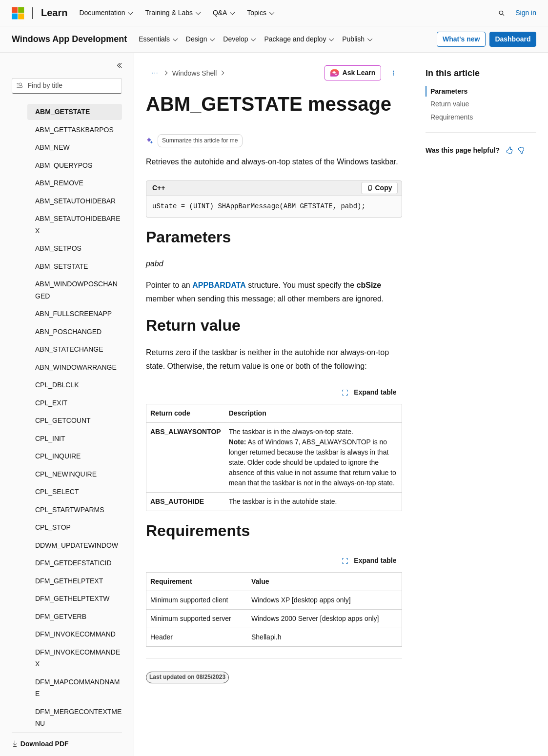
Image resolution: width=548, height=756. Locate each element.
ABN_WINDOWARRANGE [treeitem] (76, 367)
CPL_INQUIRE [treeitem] (58, 456)
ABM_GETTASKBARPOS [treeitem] (74, 130)
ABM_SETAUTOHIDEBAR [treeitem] (75, 201)
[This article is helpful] (509, 150)
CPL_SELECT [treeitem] (57, 492)
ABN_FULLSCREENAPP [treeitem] (73, 314)
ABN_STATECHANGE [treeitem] (69, 349)
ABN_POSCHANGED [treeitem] (68, 332)
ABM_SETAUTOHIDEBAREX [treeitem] (78, 225)
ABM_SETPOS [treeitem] (58, 248)
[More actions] (394, 73)
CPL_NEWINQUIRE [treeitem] (66, 474)
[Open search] (502, 13)
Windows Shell (195, 73)
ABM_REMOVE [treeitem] (59, 183)
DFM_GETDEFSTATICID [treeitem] (73, 563)
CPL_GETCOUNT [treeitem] (63, 420)
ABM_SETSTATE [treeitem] (61, 266)
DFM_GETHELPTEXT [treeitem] (69, 581)
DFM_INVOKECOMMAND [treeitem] (75, 634)
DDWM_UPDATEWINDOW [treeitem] (77, 545)
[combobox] (67, 86)
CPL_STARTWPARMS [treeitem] (70, 510)
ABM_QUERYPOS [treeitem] (64, 165)
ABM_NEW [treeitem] (52, 147)
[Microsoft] (18, 13)
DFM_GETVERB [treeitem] (61, 617)
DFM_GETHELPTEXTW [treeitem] (72, 598)
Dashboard (513, 39)
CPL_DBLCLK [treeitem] (57, 385)
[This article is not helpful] (521, 150)
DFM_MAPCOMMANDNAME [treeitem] (77, 688)
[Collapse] (120, 65)
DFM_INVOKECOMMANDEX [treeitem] (78, 658)
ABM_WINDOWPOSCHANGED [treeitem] (76, 290)
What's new (461, 39)
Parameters (449, 91)
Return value (450, 104)
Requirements (452, 117)
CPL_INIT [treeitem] (50, 438)
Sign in (526, 13)
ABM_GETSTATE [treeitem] (62, 112)
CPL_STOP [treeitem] (53, 527)
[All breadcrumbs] (154, 73)
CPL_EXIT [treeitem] (51, 403)
